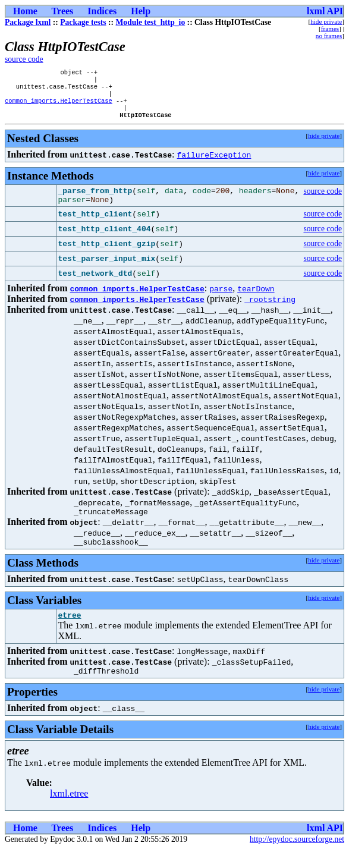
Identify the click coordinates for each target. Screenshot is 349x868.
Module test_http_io (151, 22)
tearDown (256, 300)
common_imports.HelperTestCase (59, 106)
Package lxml (28, 22)
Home (25, 11)
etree (70, 632)
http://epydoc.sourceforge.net (297, 858)
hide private (326, 21)
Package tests (83, 22)
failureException (214, 163)
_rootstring (270, 311)
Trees (63, 11)
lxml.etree (69, 812)
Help (141, 11)
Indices (102, 11)
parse (221, 300)
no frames (329, 36)
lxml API (325, 11)
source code (24, 59)
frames (330, 29)
